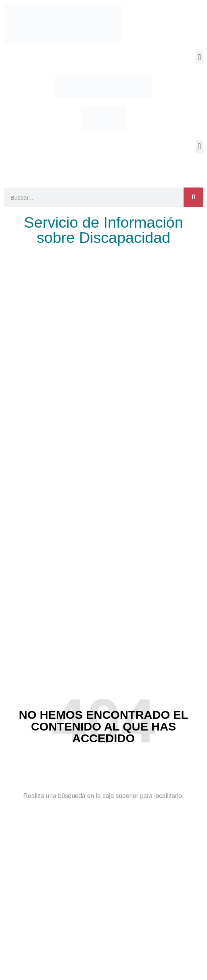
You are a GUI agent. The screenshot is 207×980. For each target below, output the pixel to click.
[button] (199, 57)
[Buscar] (193, 197)
